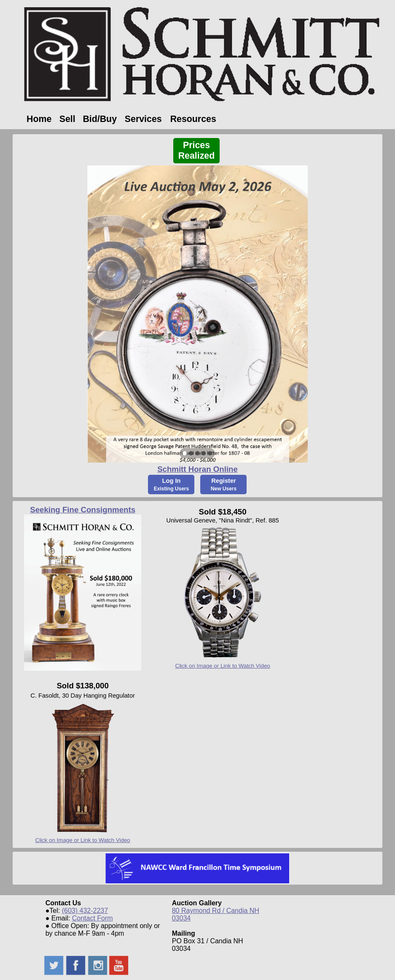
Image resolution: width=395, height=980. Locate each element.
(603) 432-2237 (85, 911)
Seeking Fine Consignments (83, 510)
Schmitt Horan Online (197, 469)
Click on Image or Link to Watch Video (223, 666)
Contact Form (93, 918)
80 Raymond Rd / (199, 911)
